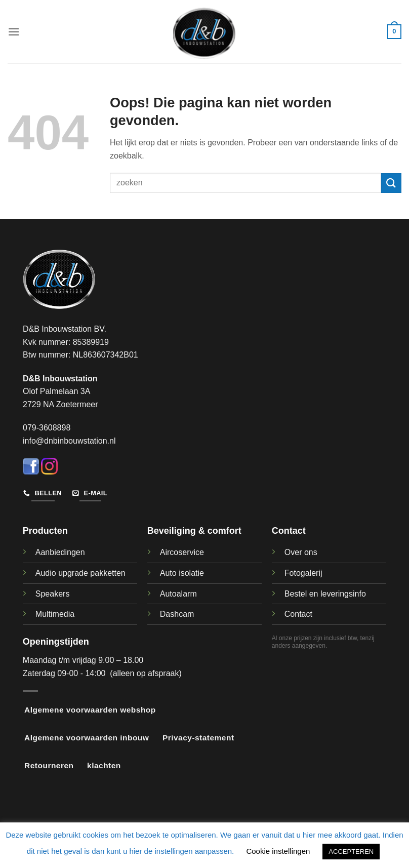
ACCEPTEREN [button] (351, 852)
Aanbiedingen (60, 552)
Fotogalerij (303, 573)
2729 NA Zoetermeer (60, 404)
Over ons (301, 552)
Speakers (53, 594)
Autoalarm (178, 594)
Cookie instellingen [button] (278, 851)
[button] (14, 32)
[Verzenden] (391, 183)
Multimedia (55, 614)
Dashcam (177, 614)
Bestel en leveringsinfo (325, 594)
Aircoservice (182, 552)
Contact (298, 614)
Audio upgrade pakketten (80, 573)
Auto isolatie (182, 573)
